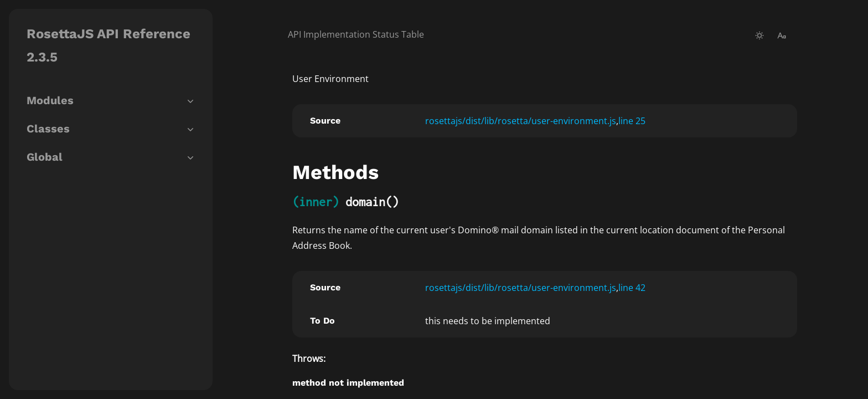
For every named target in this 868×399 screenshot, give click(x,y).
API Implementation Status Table (356, 34)
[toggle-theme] (759, 35)
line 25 (632, 121)
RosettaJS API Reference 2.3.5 (108, 45)
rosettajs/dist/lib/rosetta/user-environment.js (521, 121)
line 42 (632, 288)
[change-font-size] (782, 35)
